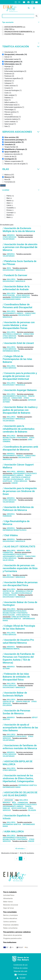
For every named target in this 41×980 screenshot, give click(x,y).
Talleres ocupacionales (13, 479)
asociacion (9, 800)
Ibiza (9, 268)
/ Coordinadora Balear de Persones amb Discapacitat (17, 306)
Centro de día (8, 591)
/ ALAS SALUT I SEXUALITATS (19, 547)
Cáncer (14, 483)
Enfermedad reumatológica (15, 530)
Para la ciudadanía (10, 892)
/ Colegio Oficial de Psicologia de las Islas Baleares (19, 627)
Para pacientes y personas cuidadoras (17, 932)
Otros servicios (9, 237)
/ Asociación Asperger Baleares (20, 390)
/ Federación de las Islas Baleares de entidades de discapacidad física (16, 677)
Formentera (8, 552)
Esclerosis (7, 705)
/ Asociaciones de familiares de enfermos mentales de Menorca (20, 747)
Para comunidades (10, 912)
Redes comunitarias (10, 928)
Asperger (32, 400)
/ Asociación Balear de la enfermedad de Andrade (16, 288)
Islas (21, 169)
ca (19, 2)
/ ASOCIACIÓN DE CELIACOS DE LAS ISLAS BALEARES (20, 794)
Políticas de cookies (20, 968)
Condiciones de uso (20, 965)
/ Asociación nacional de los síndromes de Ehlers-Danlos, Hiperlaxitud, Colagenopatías (18, 778)
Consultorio (30, 313)
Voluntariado (9, 239)
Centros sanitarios (10, 922)
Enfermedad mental (11, 351)
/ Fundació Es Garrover (15, 275)
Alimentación (8, 898)
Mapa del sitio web (20, 971)
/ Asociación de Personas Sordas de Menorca (16, 712)
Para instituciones (10, 942)
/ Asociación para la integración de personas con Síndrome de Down (20, 491)
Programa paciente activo (12, 938)
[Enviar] (37, 16)
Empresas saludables (11, 925)
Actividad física (9, 895)
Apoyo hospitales (19, 808)
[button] (20, 22)
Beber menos (8, 902)
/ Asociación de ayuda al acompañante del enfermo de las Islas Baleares (20, 728)
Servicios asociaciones (21, 132)
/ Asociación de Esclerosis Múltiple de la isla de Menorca (19, 230)
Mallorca (11, 279)
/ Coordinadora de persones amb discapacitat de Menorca (20, 448)
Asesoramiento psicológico (15, 396)
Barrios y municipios (11, 915)
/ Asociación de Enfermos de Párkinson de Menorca (18, 509)
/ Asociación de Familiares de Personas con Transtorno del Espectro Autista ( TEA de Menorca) (19, 658)
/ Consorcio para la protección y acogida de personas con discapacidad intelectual (20, 376)
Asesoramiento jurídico (13, 313)
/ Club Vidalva (10, 535)
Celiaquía (32, 810)
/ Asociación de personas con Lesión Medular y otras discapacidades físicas (19, 325)
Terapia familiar (23, 702)
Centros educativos (10, 918)
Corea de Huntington (20, 617)
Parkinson (7, 516)
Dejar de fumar (9, 908)
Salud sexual (8, 560)
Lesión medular (9, 338)
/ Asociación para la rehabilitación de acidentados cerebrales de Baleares (19, 429)
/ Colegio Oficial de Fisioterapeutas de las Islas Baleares (17, 359)
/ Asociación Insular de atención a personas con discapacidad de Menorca (20, 247)
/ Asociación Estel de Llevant (18, 343)
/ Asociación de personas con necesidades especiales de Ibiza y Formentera (20, 568)
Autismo (6, 402)
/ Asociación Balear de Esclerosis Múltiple (15, 694)
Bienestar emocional (11, 905)
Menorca (11, 235)
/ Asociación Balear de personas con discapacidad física (20, 584)
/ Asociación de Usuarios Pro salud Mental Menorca (18, 641)
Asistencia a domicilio (12, 334)
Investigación (9, 295)
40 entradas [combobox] (21, 849)
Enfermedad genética (20, 297)
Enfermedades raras (12, 299)
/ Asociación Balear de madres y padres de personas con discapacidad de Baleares (20, 410)
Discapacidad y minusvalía (14, 270)
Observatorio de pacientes (13, 935)
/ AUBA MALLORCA (13, 832)
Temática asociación (21, 47)
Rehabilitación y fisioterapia (15, 438)
